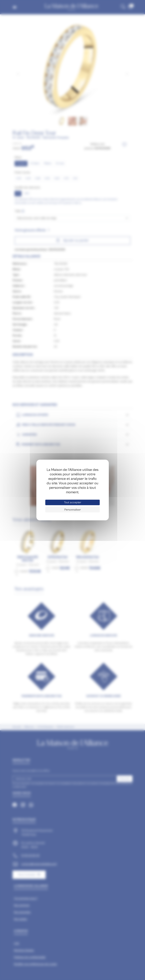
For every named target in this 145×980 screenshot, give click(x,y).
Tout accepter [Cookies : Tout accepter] (73, 502)
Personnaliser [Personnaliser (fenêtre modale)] (73, 510)
